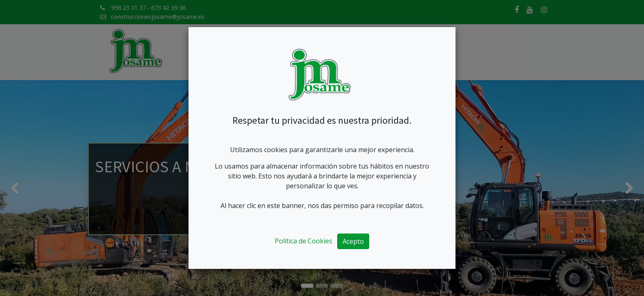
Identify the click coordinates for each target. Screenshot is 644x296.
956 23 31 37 (129, 8)
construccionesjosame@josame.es (158, 17)
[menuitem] (207, 52)
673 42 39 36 (168, 8)
